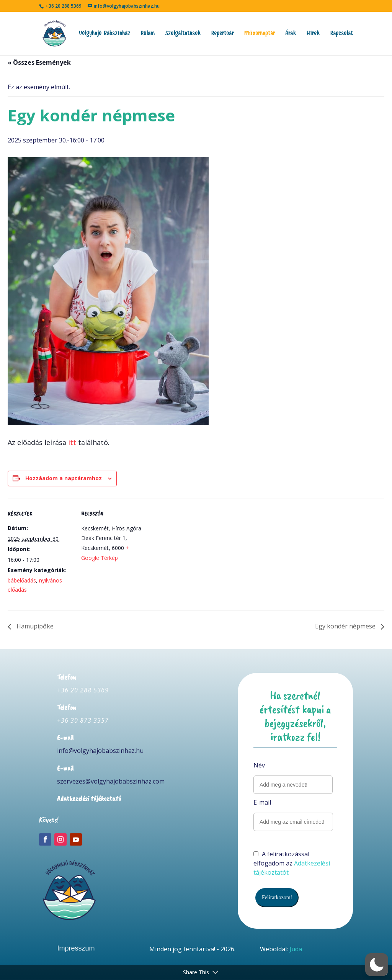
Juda (296, 949)
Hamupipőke (34, 626)
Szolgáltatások (183, 34)
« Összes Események (39, 62)
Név (259, 765)
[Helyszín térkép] (195, 552)
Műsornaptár (259, 34)
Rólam (148, 34)
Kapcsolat (341, 34)
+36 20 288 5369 (83, 690)
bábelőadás (22, 580)
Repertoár (222, 34)
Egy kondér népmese (346, 626)
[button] (377, 965)
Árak (291, 34)
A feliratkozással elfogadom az (292, 863)
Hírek (313, 34)
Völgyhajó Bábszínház (105, 34)
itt (71, 442)
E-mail (262, 802)
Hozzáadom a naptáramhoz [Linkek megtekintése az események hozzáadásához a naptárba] (64, 478)
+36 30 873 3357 (83, 720)
